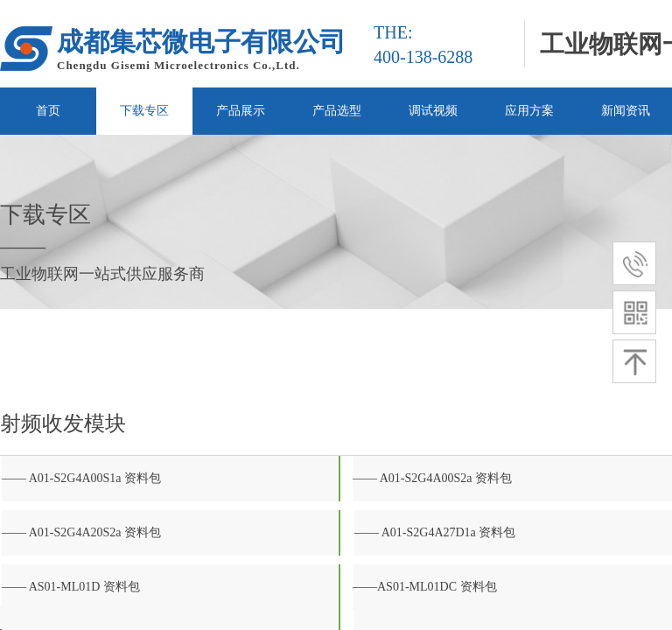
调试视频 (433, 111)
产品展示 (241, 111)
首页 (48, 111)
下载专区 (144, 111)
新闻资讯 (626, 111)
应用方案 (529, 111)
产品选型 (337, 111)
